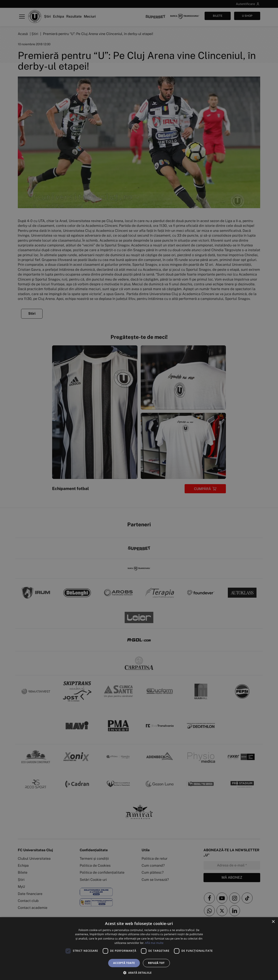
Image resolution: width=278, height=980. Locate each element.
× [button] (273, 922)
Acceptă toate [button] (124, 963)
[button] (139, 973)
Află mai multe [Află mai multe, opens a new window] (154, 943)
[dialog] (139, 949)
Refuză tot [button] (156, 963)
